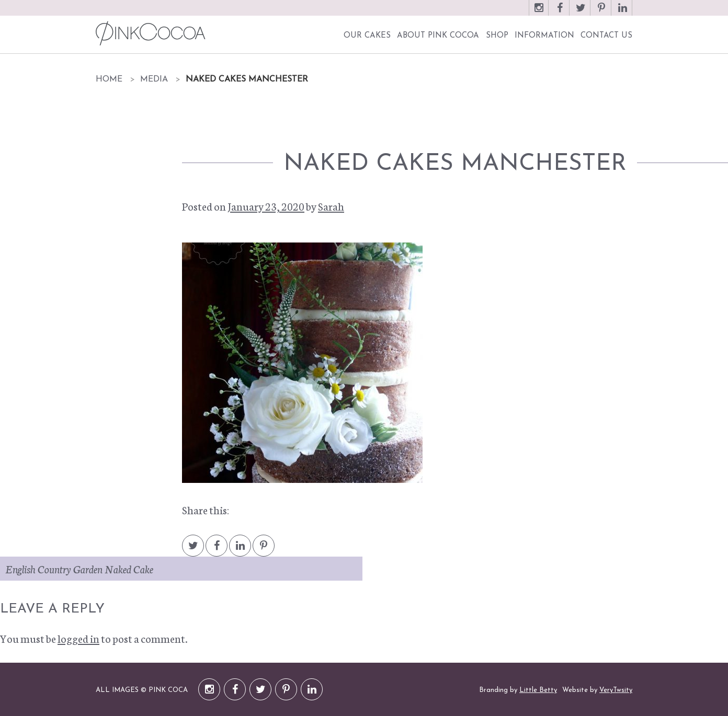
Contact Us (606, 36)
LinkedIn (622, 13)
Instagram (539, 13)
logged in (78, 638)
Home (109, 79)
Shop (497, 36)
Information (544, 36)
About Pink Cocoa (438, 36)
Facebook (560, 13)
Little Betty (538, 690)
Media (154, 79)
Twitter (581, 13)
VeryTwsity (616, 690)
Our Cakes (367, 36)
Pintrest (264, 551)
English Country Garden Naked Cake (79, 569)
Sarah (331, 206)
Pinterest (601, 13)
